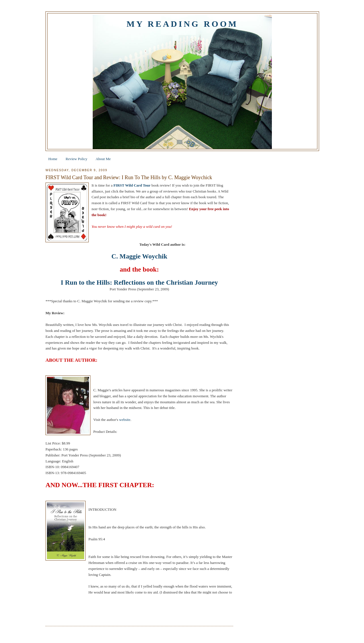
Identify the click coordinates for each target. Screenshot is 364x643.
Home (53, 159)
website (125, 420)
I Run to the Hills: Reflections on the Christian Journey (139, 282)
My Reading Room (182, 24)
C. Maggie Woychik (139, 256)
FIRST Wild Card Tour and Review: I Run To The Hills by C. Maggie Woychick (129, 177)
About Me (103, 159)
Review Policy (76, 159)
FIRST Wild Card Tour (132, 185)
